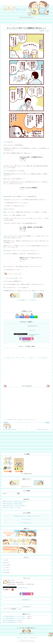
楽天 (10, 471)
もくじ (27, 21)
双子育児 (5, 565)
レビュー (5, 567)
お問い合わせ (19, 638)
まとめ (4, 560)
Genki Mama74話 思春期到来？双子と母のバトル (17, 502)
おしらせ (34, 21)
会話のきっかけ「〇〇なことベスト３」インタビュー (31, 259)
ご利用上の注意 (33, 638)
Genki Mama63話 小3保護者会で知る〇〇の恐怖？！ (31, 158)
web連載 (5, 572)
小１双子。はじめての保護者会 (28, 188)
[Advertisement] (27, 306)
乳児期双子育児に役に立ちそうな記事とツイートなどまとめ (27, 516)
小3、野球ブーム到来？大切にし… (43, 427)
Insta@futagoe (27, 339)
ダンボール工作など (27, 519)
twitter (17, 317)
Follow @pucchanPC (34, 334)
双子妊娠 (5, 562)
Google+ (27, 317)
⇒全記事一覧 (32, 300)
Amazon (6, 471)
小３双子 (47, 31)
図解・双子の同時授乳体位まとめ (10, 620)
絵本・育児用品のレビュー (27, 523)
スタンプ (26, 638)
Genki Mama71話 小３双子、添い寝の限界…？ (16, 506)
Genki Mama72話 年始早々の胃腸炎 (14, 504)
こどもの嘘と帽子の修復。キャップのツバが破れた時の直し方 (15, 616)
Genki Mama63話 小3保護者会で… (10, 427)
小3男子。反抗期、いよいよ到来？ (13, 507)
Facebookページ (26, 600)
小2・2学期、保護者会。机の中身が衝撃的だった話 (31, 228)
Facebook (22, 317)
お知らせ (5, 570)
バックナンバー (7, 609)
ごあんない (20, 21)
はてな (32, 317)
